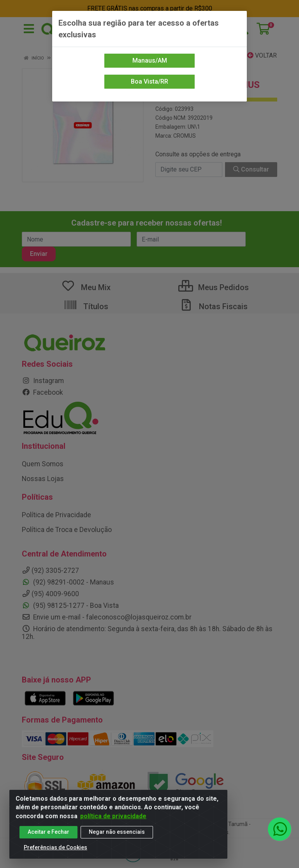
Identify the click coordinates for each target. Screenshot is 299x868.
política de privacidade (113, 816)
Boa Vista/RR (149, 81)
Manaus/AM (150, 60)
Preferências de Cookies (55, 847)
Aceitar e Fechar (48, 832)
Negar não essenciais (117, 832)
